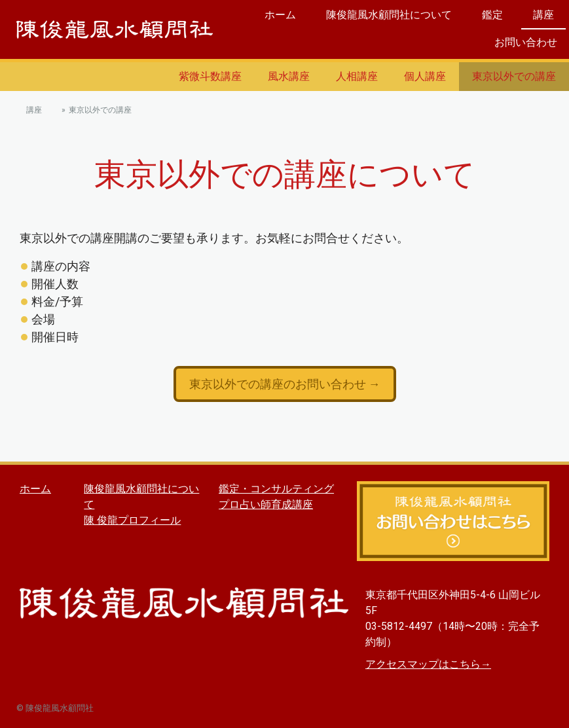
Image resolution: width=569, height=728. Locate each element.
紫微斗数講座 (210, 76)
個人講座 (425, 76)
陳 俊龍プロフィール (132, 520)
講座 (543, 15)
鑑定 (492, 15)
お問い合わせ (526, 42)
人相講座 (357, 76)
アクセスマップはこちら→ (428, 664)
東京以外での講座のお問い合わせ (279, 384)
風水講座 (289, 76)
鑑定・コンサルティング (276, 489)
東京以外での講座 (514, 76)
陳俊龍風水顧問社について (389, 15)
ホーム (280, 15)
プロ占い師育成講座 (266, 504)
